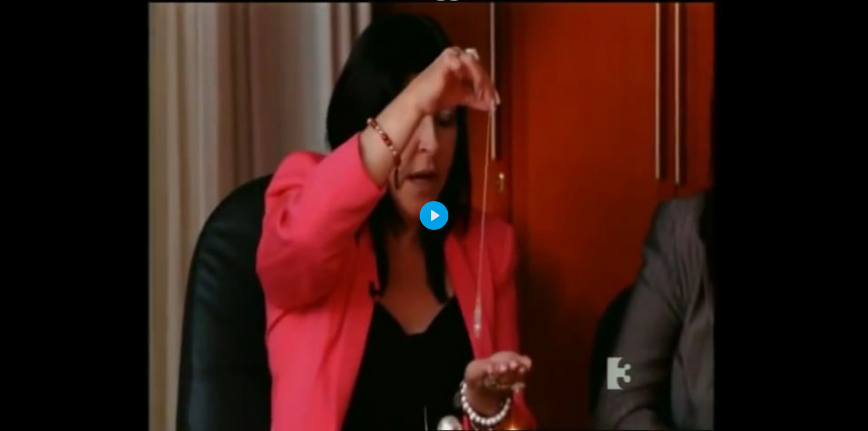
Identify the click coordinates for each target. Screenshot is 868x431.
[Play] (434, 215)
